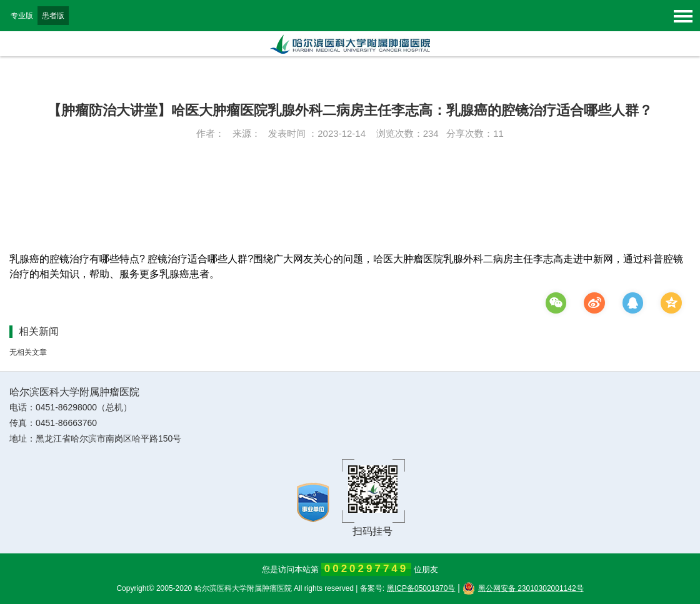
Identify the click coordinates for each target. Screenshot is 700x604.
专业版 (22, 16)
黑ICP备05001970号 (421, 588)
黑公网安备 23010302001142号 (523, 588)
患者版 (53, 16)
